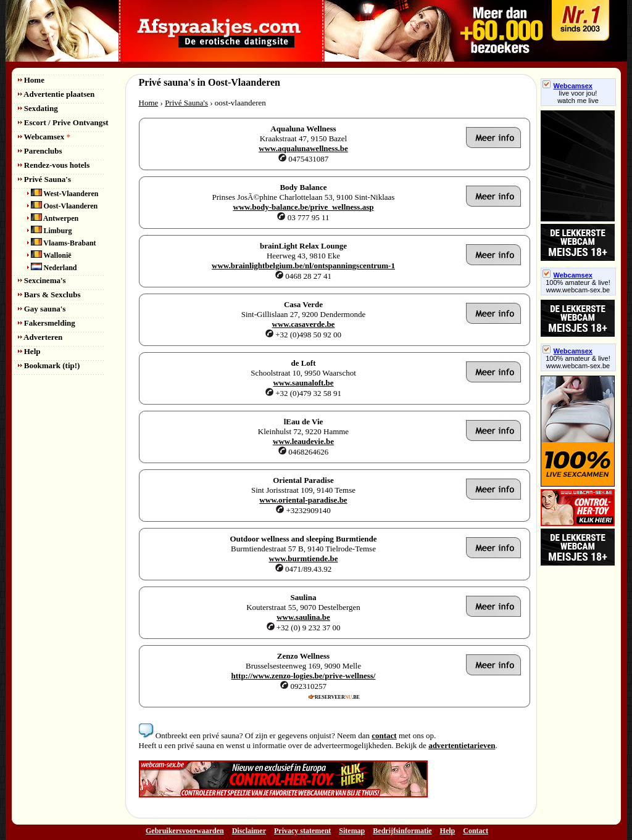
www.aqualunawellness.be (303, 148)
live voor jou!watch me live (578, 97)
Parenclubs (40, 151)
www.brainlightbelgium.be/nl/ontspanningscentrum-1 (303, 266)
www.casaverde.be (304, 324)
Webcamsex (44, 137)
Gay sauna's (42, 309)
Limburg (50, 231)
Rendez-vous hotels (54, 165)
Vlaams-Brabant (62, 243)
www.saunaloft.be (303, 383)
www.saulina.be (303, 617)
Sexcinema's (42, 280)
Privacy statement (302, 831)
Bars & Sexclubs (49, 294)
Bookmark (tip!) (49, 365)
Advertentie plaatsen (56, 94)
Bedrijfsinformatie (402, 831)
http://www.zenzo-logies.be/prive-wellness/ (304, 676)
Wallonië (49, 255)
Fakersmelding (47, 323)
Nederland (52, 268)
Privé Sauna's (44, 179)
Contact (476, 831)
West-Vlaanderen (63, 194)
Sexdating (38, 108)
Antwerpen (53, 218)
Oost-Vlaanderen (63, 206)
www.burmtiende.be (304, 558)
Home (31, 80)
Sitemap (352, 831)
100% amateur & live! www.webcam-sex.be (578, 286)
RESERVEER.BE (334, 697)
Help (29, 351)
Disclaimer (249, 831)
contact (384, 735)
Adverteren (40, 337)
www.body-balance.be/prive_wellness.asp (304, 207)
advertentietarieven (462, 745)
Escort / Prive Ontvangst (63, 122)
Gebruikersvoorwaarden (185, 831)
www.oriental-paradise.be (303, 500)
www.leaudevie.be (303, 441)
